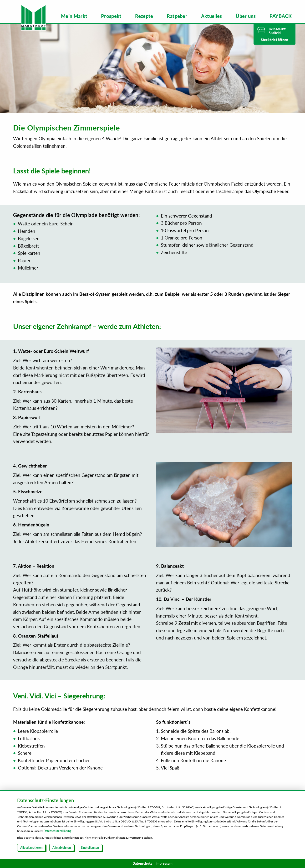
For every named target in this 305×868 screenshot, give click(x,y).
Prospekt (111, 16)
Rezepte (144, 16)
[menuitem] (74, 16)
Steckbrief (275, 40)
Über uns (246, 16)
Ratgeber (177, 16)
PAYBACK (281, 16)
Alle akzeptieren (31, 847)
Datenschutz (142, 863)
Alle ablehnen (62, 847)
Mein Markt (74, 16)
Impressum (164, 863)
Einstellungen (90, 847)
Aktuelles (212, 16)
